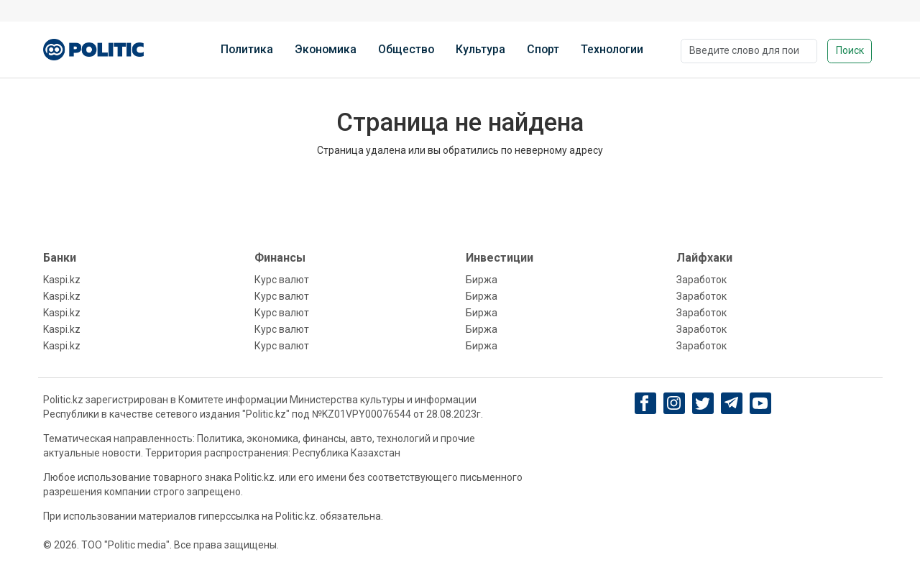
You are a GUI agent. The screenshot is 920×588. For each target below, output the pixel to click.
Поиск (850, 50)
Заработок (701, 280)
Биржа (482, 280)
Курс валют (282, 280)
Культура (480, 49)
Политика (247, 49)
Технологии (612, 49)
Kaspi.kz (62, 280)
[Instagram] (674, 403)
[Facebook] (645, 403)
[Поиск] (749, 51)
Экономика (326, 49)
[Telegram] (731, 403)
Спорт (543, 49)
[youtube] (760, 403)
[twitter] (703, 404)
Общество (406, 49)
